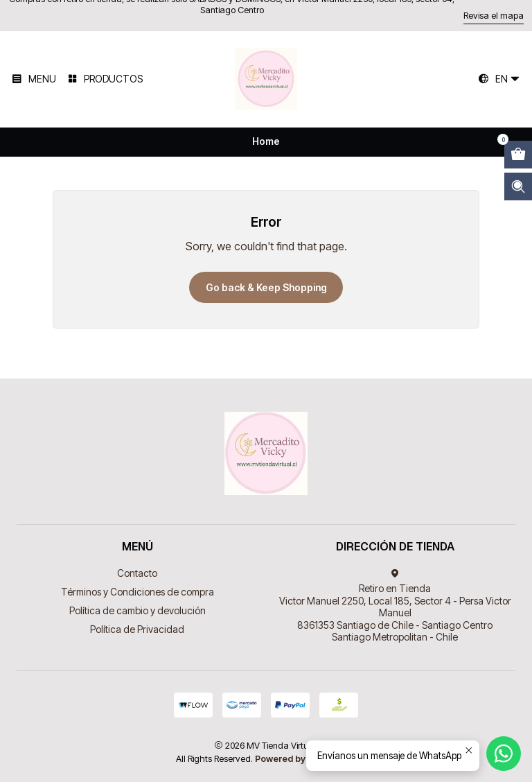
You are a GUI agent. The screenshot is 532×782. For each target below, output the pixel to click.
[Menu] (34, 79)
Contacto (137, 573)
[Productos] (104, 79)
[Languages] (499, 79)
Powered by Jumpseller (305, 759)
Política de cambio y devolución (138, 610)
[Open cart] (518, 155)
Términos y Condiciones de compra (138, 592)
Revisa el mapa (494, 16)
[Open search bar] (518, 186)
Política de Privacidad (137, 629)
